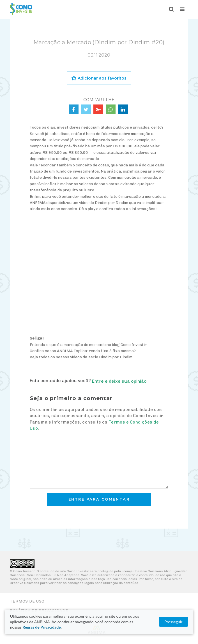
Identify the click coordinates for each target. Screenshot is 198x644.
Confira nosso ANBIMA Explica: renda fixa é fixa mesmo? (83, 351)
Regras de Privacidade (42, 627)
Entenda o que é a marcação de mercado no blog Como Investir (88, 345)
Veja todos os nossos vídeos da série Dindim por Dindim (81, 357)
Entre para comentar (99, 499)
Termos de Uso (27, 601)
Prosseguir (173, 622)
